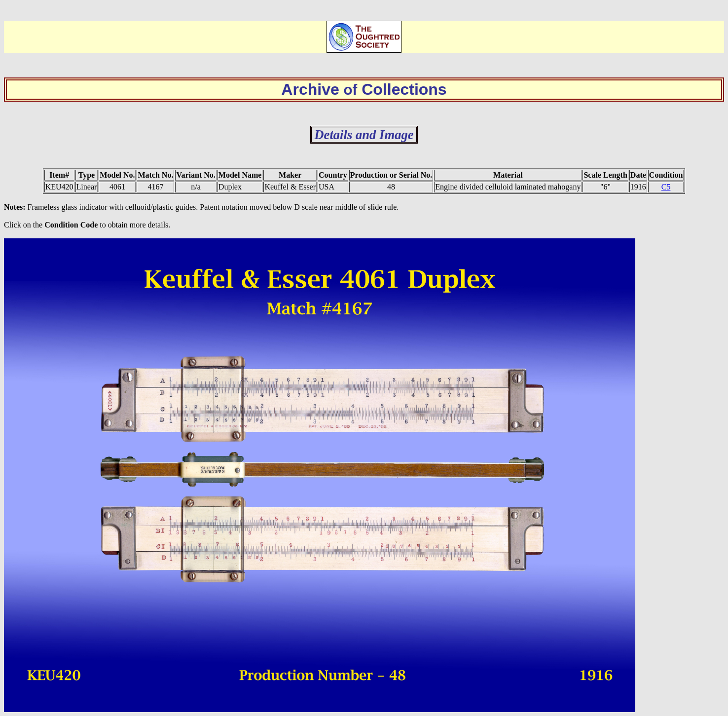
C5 (666, 187)
